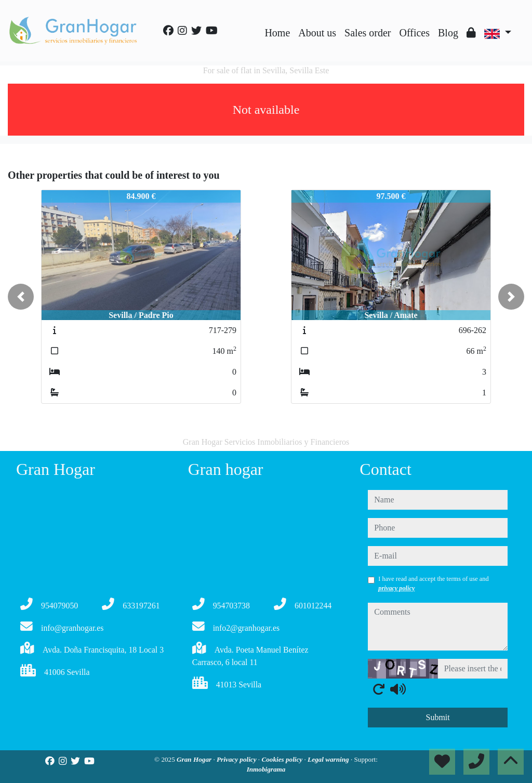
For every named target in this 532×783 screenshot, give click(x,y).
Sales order (368, 33)
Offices (415, 33)
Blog (448, 33)
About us (317, 33)
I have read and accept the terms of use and (433, 583)
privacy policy (396, 588)
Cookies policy (283, 759)
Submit (438, 717)
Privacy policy (237, 759)
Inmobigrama (266, 769)
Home (277, 33)
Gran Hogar (195, 759)
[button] (21, 297)
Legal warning (329, 759)
